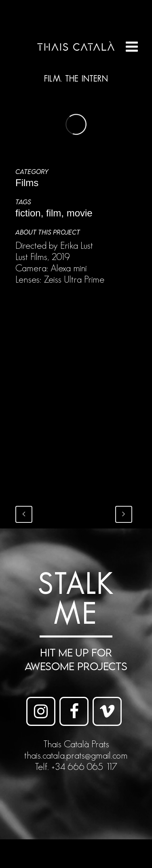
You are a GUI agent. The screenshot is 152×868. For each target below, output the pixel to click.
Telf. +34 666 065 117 (76, 766)
